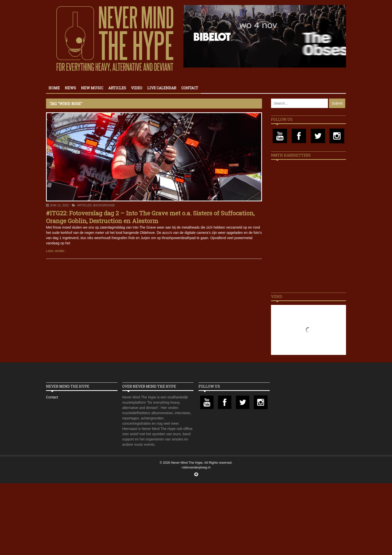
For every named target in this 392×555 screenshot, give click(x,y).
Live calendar (162, 88)
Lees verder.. (56, 251)
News (70, 88)
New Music (92, 88)
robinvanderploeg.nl (196, 467)
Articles (117, 88)
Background (104, 205)
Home (54, 88)
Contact (190, 88)
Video (137, 88)
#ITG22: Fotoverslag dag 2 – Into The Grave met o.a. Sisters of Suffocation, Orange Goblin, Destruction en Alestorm (150, 217)
